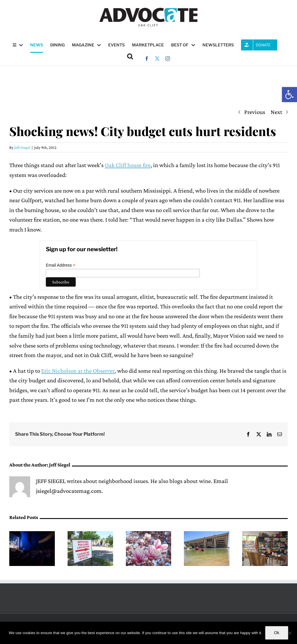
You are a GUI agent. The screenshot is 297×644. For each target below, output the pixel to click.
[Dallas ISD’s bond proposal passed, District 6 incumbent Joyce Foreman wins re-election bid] (90, 535)
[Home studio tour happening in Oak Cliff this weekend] (265, 535)
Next (276, 112)
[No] (290, 633)
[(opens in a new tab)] (207, 535)
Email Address (61, 265)
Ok (277, 633)
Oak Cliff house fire (128, 165)
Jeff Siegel (22, 147)
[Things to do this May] (149, 535)
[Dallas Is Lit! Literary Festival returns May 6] (32, 535)
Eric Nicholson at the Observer (78, 371)
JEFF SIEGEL (51, 481)
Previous (255, 112)
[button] (289, 95)
